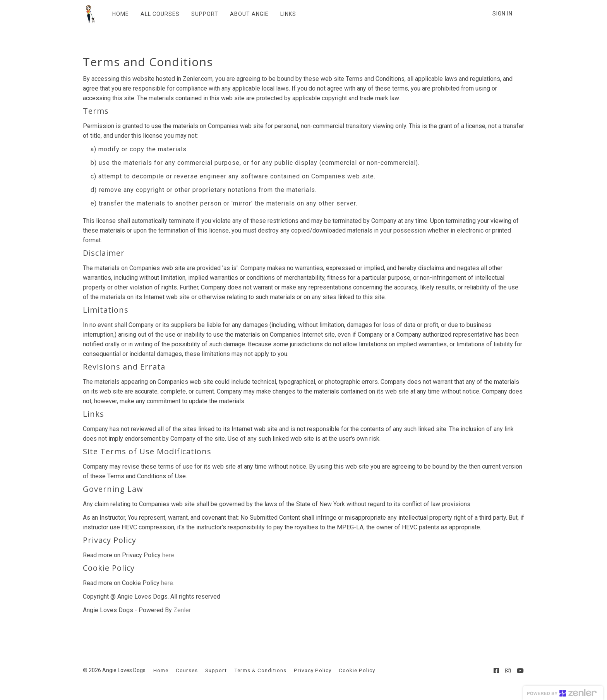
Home (161, 670)
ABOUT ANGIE (247, 14)
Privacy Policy (313, 670)
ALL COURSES (157, 14)
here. (169, 555)
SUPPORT (202, 14)
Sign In (502, 14)
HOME (118, 14)
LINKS (285, 14)
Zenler (182, 610)
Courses (187, 670)
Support (216, 670)
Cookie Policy (357, 670)
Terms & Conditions (260, 670)
